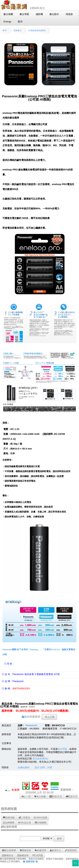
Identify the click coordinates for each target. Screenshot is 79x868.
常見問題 (38, 855)
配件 (5, 30)
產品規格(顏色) (40, 759)
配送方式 (71, 796)
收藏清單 (41, 850)
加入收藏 (40, 796)
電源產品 (17, 30)
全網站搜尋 (24, 767)
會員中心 (56, 850)
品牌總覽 (9, 823)
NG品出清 (25, 823)
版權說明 (23, 855)
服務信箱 (29, 862)
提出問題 (62, 749)
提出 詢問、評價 (43, 767)
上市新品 (24, 817)
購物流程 (25, 850)
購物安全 (8, 855)
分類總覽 (41, 823)
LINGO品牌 (41, 817)
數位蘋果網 (9, 850)
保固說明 (71, 850)
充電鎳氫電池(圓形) (37, 30)
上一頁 (26, 796)
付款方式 (56, 796)
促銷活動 (9, 817)
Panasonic (31, 725)
